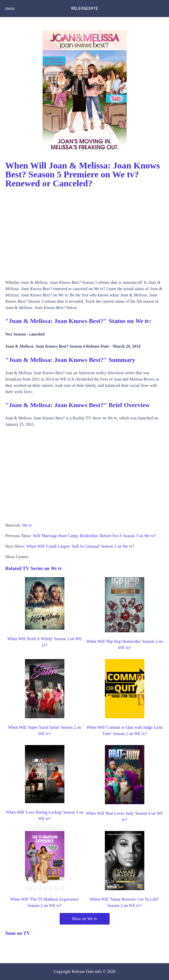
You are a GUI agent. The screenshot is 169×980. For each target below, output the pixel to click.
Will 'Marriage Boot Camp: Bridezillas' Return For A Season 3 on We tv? (94, 536)
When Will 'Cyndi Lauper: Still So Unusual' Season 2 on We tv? (80, 546)
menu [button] (10, 8)
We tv (27, 525)
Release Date (83, 971)
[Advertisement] (84, 232)
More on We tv (85, 919)
